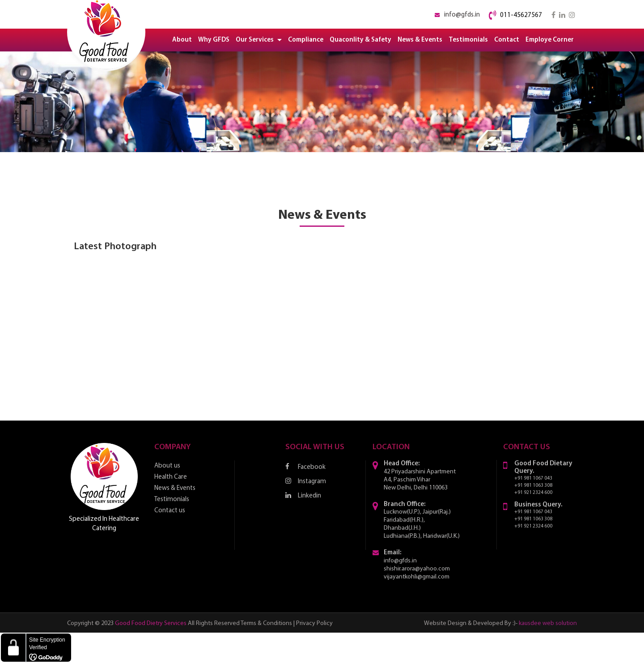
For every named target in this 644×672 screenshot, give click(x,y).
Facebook (305, 467)
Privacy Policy (314, 623)
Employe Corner (550, 40)
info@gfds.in (462, 15)
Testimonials (468, 40)
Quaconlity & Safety (360, 40)
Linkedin (303, 495)
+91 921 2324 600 (533, 493)
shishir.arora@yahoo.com (417, 569)
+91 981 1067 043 (533, 478)
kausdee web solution (548, 623)
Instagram (306, 481)
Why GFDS (214, 40)
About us (167, 466)
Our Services (259, 40)
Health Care (171, 477)
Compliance (306, 40)
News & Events (420, 40)
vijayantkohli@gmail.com (417, 577)
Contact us (170, 511)
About (182, 40)
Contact (507, 40)
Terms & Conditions (266, 623)
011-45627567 (521, 15)
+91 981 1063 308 (533, 486)
